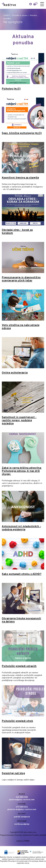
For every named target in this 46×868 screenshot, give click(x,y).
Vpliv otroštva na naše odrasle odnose (21, 327)
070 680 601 (22, 807)
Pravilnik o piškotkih (39, 835)
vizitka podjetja (22, 824)
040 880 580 (22, 797)
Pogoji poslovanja (7, 835)
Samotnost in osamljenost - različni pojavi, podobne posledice (19, 420)
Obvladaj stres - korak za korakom (17, 232)
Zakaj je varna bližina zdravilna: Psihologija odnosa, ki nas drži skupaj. (22, 471)
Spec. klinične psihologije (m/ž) (22, 133)
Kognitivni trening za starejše (20, 178)
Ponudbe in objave (20, 15)
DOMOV (7, 15)
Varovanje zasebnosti (23, 835)
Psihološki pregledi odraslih (19, 666)
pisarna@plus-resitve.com (22, 799)
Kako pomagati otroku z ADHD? (22, 574)
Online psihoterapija (15, 373)
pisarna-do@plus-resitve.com (22, 809)
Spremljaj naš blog (13, 773)
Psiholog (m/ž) (11, 89)
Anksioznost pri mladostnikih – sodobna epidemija (21, 528)
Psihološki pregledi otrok (17, 721)
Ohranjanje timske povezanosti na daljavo (21, 620)
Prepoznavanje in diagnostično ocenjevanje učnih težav (21, 279)
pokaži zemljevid (22, 817)
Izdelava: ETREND (23, 841)
